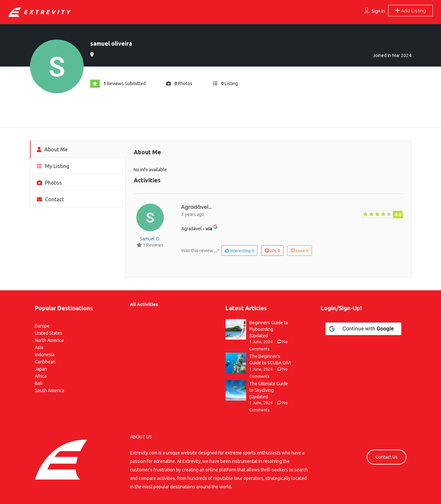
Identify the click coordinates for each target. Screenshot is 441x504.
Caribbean (45, 362)
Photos (49, 183)
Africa (41, 376)
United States (49, 333)
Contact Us (387, 457)
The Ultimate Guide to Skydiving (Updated (269, 390)
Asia (39, 347)
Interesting (239, 251)
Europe (42, 326)
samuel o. (150, 239)
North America (49, 340)
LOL (272, 251)
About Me (52, 149)
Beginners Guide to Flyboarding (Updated (269, 329)
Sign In (378, 11)
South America (50, 390)
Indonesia (45, 355)
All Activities (144, 304)
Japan (41, 369)
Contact (50, 199)
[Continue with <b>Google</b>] (363, 329)
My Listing (53, 166)
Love (300, 251)
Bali (39, 383)
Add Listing (411, 11)
